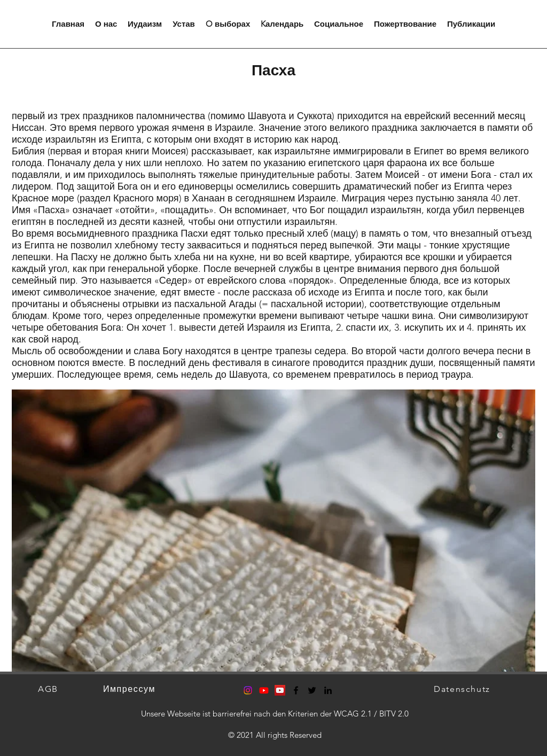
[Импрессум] (130, 689)
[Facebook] (296, 690)
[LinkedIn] (328, 690)
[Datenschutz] (463, 689)
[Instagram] (248, 690)
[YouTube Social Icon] (280, 690)
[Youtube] (264, 690)
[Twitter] (312, 690)
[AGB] (49, 689)
